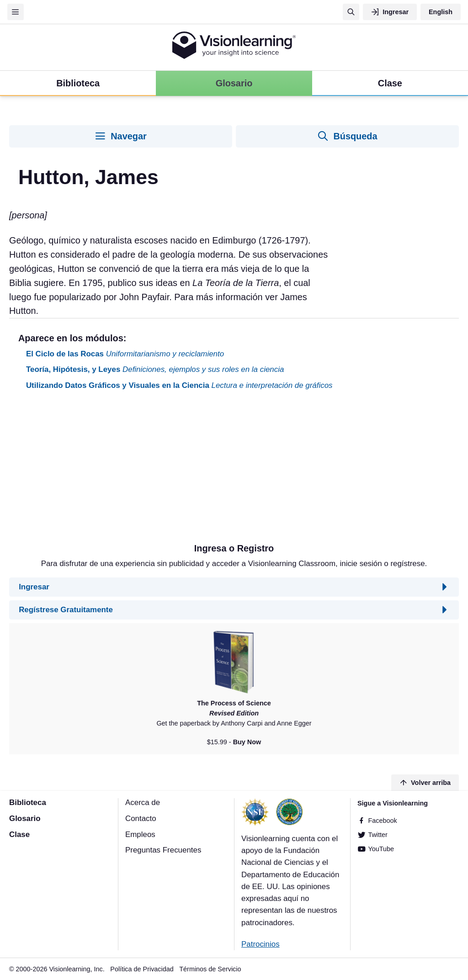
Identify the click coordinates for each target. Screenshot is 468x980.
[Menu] (16, 12)
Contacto (141, 818)
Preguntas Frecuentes (163, 850)
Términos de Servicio (210, 969)
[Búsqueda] (351, 12)
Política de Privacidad (142, 969)
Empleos (140, 834)
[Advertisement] (234, 470)
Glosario (25, 818)
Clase (19, 834)
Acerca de (143, 803)
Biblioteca (28, 803)
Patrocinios (261, 944)
